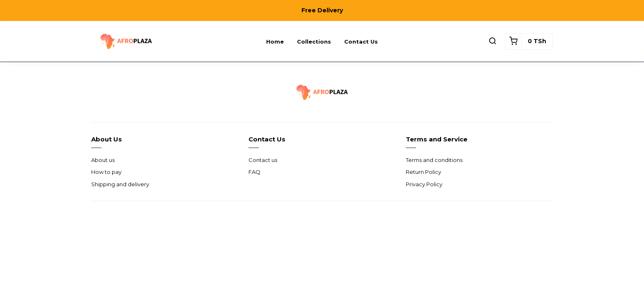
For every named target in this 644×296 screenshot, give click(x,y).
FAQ (254, 172)
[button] (492, 42)
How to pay (106, 172)
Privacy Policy (424, 184)
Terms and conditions (434, 160)
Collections (314, 42)
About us (103, 160)
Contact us (361, 42)
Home (275, 42)
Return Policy (423, 172)
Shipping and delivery (120, 184)
